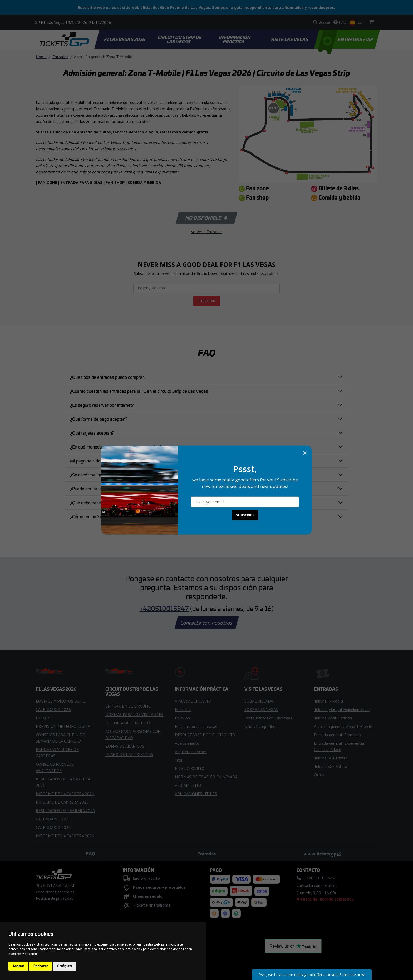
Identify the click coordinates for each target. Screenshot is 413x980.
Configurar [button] (65, 966)
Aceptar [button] (18, 966)
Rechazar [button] (41, 966)
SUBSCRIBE (245, 515)
